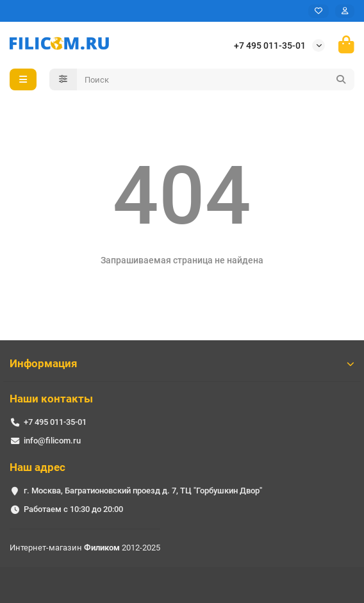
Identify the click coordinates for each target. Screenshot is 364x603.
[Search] (216, 79)
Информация (182, 363)
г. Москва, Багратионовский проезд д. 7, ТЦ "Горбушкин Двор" (143, 491)
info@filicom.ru (52, 441)
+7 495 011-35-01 (270, 45)
